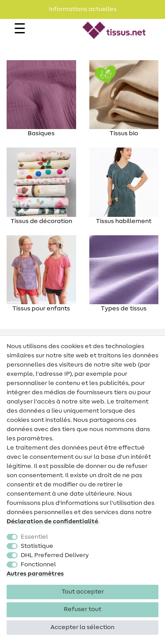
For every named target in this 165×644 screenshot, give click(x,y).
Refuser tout (82, 609)
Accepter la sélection (82, 627)
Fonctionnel (38, 565)
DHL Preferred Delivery (55, 555)
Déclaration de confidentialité (52, 522)
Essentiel (34, 537)
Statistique (37, 546)
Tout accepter (83, 592)
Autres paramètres (35, 574)
